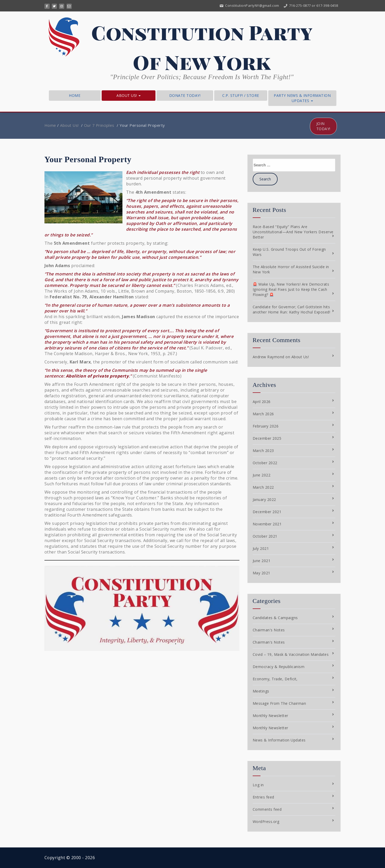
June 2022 (262, 475)
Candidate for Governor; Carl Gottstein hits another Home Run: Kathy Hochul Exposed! (292, 309)
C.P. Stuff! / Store (241, 95)
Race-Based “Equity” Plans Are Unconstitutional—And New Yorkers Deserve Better (293, 232)
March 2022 (263, 487)
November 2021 (267, 524)
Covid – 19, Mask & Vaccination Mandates (291, 654)
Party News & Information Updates (302, 98)
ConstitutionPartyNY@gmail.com (249, 5)
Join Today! (323, 126)
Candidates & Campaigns (275, 618)
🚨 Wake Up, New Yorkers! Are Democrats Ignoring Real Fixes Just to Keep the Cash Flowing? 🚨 (291, 289)
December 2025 (267, 438)
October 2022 (265, 463)
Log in (258, 785)
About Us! (129, 95)
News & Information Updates (279, 740)
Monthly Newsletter (270, 716)
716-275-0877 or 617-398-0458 (311, 5)
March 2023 (263, 451)
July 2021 (261, 548)
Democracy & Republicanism (279, 667)
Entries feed (263, 797)
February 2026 (266, 426)
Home (75, 95)
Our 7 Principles (99, 125)
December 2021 (267, 512)
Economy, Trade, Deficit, (275, 679)
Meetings (261, 691)
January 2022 (264, 499)
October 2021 (265, 536)
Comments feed (267, 809)
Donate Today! (185, 95)
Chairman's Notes (269, 630)
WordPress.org (266, 822)
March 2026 (263, 414)
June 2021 (262, 561)
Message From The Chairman (279, 703)
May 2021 (262, 573)
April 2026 (262, 402)
